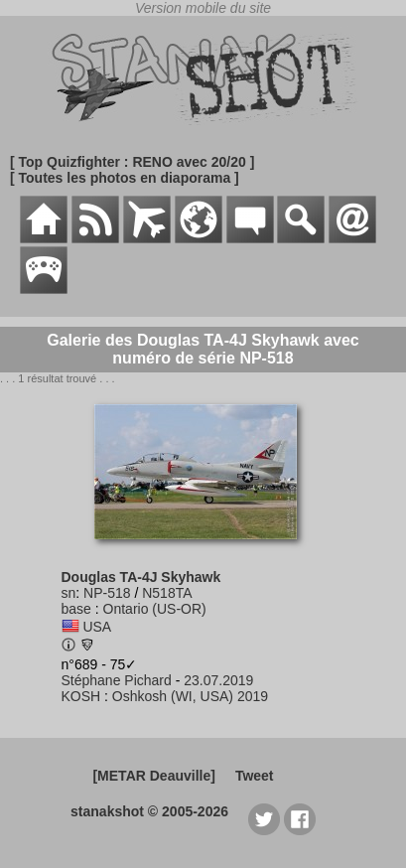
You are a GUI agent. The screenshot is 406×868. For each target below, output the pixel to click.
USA (97, 627)
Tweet (255, 776)
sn (69, 593)
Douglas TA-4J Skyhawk (141, 577)
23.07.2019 (218, 680)
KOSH (81, 696)
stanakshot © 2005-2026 (149, 811)
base (76, 609)
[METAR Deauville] (153, 776)
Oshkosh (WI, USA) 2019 (190, 696)
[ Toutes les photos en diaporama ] (125, 178)
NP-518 (107, 593)
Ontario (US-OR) (155, 609)
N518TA (167, 593)
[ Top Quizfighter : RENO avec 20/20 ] (132, 162)
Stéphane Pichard (117, 680)
